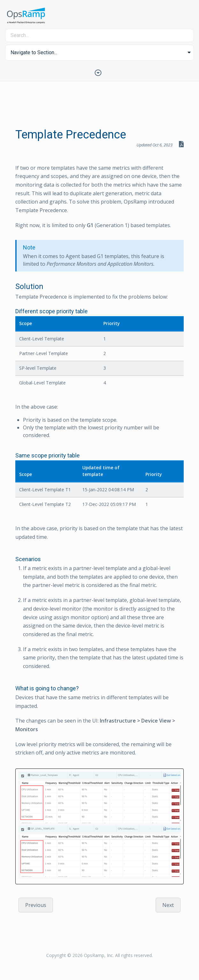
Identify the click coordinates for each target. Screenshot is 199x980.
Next (168, 905)
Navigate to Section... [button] (34, 52)
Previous (36, 905)
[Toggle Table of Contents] (99, 72)
